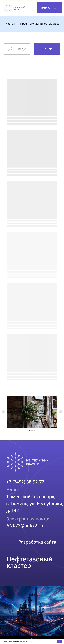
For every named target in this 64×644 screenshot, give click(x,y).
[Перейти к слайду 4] (34, 430)
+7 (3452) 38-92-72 (25, 482)
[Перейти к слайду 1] (30, 430)
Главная (10, 24)
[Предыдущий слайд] (3, 412)
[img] (14, 8)
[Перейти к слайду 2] (31, 430)
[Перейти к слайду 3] (33, 430)
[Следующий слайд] (61, 412)
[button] (50, 7)
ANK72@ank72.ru (25, 526)
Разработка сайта (37, 542)
